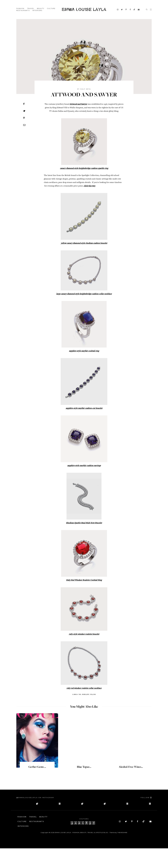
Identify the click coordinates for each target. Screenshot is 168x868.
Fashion (20, 8)
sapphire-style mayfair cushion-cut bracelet (84, 408)
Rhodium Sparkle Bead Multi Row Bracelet (84, 523)
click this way (90, 186)
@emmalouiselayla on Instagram (35, 798)
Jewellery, (86, 694)
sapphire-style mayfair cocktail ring (84, 351)
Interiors (37, 10)
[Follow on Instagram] (146, 798)
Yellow (93, 694)
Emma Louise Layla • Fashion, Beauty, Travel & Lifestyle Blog (81, 852)
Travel (31, 8)
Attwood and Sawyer (78, 104)
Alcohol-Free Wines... (131, 767)
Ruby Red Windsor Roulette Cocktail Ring (84, 580)
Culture (51, 8)
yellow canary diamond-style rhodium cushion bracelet (84, 243)
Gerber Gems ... (37, 767)
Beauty (41, 8)
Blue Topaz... (84, 767)
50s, (80, 694)
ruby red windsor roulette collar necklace (84, 688)
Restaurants (23, 10)
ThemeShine (122, 852)
